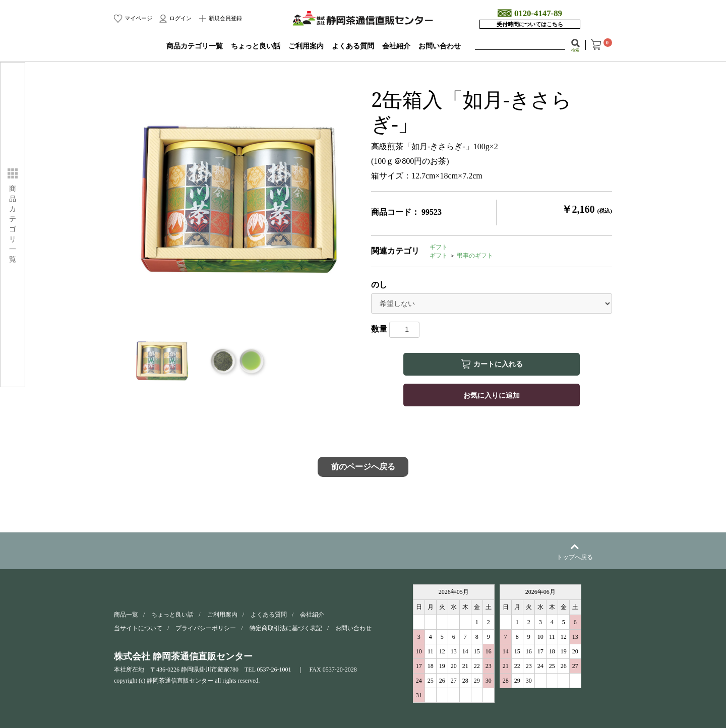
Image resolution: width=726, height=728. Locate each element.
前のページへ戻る (363, 467)
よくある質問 (353, 46)
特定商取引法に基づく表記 (286, 628)
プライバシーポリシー (206, 628)
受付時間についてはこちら (530, 24)
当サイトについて (138, 628)
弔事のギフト (475, 256)
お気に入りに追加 (492, 395)
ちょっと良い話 (256, 46)
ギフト (439, 247)
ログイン (180, 18)
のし (379, 285)
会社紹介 (396, 46)
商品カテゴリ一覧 (195, 46)
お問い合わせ (440, 46)
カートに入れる (498, 364)
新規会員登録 (225, 18)
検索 (575, 50)
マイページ (138, 18)
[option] (238, 202)
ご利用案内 (306, 46)
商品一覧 (126, 615)
